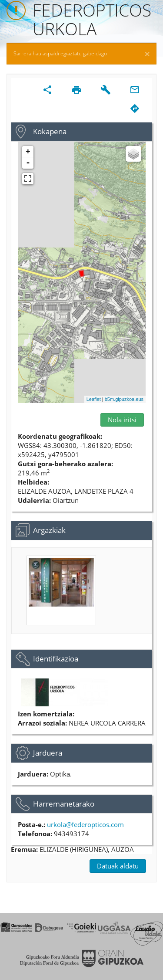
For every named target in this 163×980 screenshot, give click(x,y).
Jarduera (48, 753)
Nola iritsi (122, 420)
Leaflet (94, 399)
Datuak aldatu (118, 866)
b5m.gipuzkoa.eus (124, 399)
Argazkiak (49, 530)
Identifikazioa (56, 659)
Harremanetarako (64, 804)
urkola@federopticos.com (85, 824)
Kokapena (50, 131)
